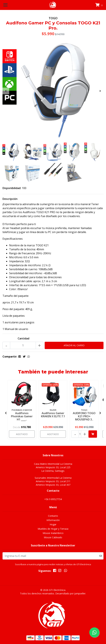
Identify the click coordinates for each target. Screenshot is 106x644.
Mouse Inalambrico (53, 533)
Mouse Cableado (53, 537)
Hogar (53, 524)
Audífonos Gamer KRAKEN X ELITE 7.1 (53, 415)
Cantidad (23, 338)
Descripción (10, 199)
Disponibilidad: (12, 188)
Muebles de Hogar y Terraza (53, 529)
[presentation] (6, 91)
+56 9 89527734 (53, 499)
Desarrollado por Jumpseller (70, 593)
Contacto (53, 516)
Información (53, 520)
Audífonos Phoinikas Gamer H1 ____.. (22, 416)
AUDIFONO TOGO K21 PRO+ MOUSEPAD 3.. (84, 416)
